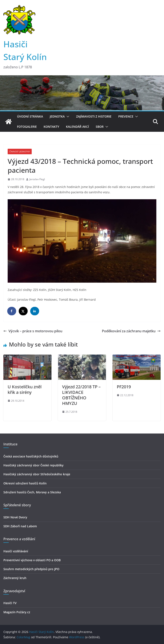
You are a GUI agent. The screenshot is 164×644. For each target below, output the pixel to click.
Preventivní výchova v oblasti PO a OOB (32, 560)
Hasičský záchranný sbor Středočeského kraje (37, 474)
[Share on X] (23, 311)
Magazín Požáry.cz (17, 612)
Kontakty (51, 127)
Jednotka (57, 116)
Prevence (126, 116)
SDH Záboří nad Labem (20, 526)
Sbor (100, 127)
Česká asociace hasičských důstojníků (31, 456)
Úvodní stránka (30, 116)
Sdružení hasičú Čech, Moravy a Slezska (32, 492)
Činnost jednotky (20, 152)
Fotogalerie (27, 127)
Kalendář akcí (77, 127)
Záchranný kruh (15, 578)
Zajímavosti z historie (94, 116)
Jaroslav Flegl (37, 179)
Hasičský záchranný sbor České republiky (34, 465)
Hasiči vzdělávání (16, 551)
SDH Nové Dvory (15, 517)
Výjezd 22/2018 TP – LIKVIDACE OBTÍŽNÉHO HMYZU (81, 395)
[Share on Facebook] (12, 311)
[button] (67, 116)
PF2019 (124, 387)
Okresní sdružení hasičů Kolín (25, 483)
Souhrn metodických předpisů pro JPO (31, 569)
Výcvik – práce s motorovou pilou (33, 331)
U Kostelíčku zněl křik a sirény (25, 389)
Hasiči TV (10, 603)
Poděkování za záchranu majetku (131, 331)
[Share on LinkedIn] (35, 311)
